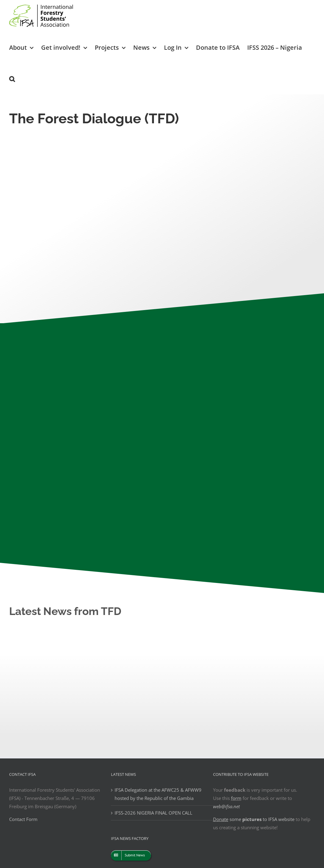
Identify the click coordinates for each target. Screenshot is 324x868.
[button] (12, 79)
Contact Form (23, 819)
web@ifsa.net (226, 806)
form (236, 798)
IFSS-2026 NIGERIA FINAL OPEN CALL (153, 813)
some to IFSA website (254, 819)
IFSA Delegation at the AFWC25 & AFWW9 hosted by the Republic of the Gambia (158, 794)
